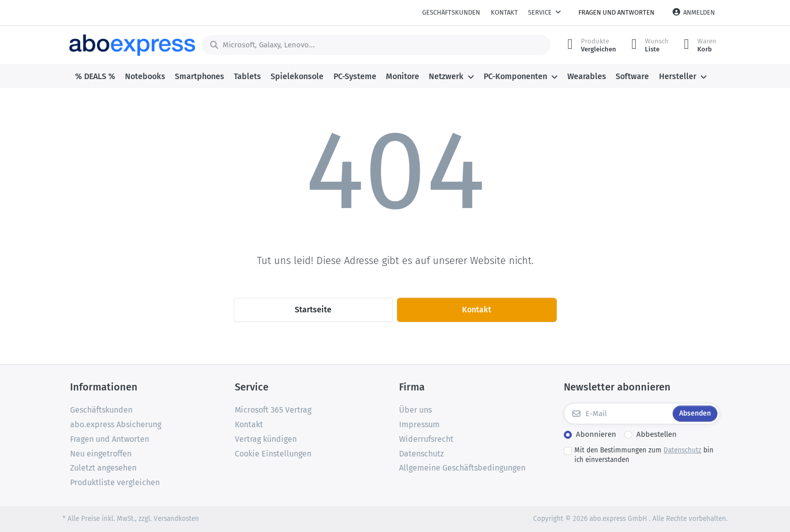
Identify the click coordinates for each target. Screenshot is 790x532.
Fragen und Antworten (616, 12)
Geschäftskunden (451, 12)
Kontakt (504, 12)
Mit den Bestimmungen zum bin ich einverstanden (644, 455)
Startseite (313, 310)
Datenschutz (682, 450)
